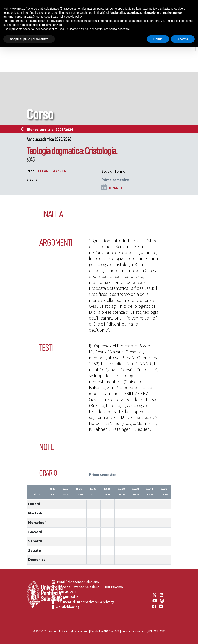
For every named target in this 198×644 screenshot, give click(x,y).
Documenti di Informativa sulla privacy (85, 602)
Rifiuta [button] (158, 39)
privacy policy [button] (148, 9)
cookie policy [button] (74, 17)
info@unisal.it (67, 597)
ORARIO (115, 188)
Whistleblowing (67, 607)
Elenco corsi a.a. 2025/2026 (48, 130)
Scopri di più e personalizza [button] (29, 39)
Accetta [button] (183, 39)
